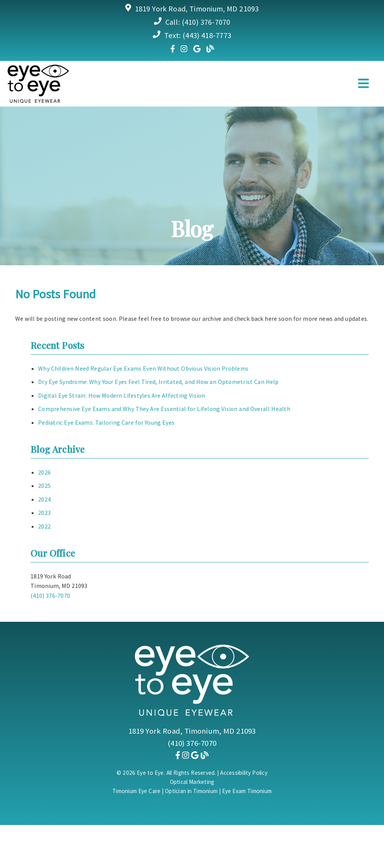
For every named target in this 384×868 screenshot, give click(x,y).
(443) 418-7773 (207, 35)
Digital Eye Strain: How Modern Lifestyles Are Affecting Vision (122, 395)
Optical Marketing (192, 782)
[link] (173, 49)
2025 (44, 486)
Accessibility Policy (244, 773)
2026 (44, 472)
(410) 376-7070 (206, 22)
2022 (44, 526)
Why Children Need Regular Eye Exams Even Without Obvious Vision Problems (143, 368)
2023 (44, 513)
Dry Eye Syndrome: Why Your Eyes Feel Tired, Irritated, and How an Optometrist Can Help (158, 382)
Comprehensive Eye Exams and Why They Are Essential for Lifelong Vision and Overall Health (164, 409)
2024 (44, 499)
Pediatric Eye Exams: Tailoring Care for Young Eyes (106, 422)
